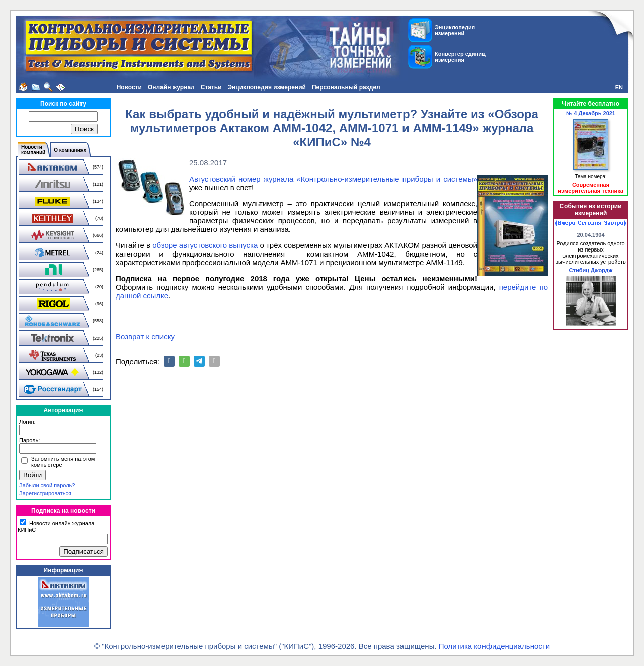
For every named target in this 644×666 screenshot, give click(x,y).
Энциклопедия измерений (267, 87)
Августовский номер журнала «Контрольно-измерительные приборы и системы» (333, 179)
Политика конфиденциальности (494, 646)
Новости (129, 87)
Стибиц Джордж (591, 270)
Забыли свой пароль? (47, 485)
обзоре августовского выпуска (205, 245)
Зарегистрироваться (45, 493)
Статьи (211, 87)
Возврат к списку (145, 336)
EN (619, 87)
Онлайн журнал (171, 87)
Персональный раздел (346, 87)
